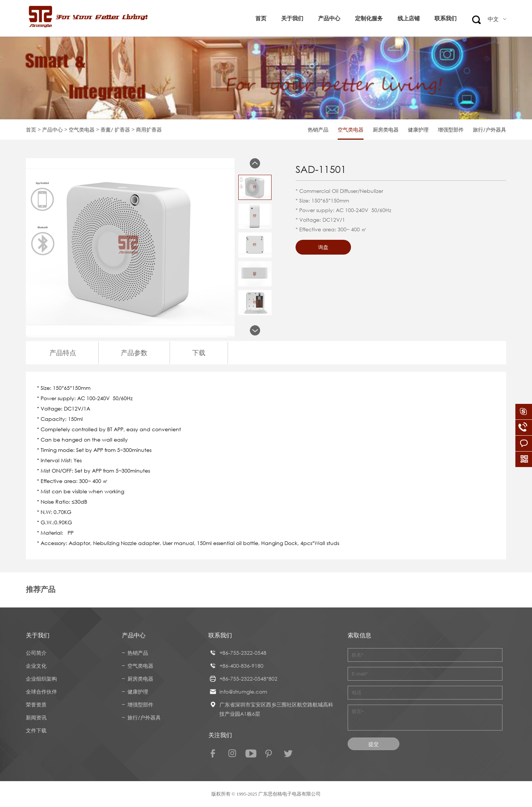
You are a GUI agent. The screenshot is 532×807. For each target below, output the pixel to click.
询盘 (323, 247)
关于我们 (292, 18)
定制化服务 (369, 18)
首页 (261, 18)
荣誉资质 (36, 704)
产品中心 (329, 18)
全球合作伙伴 (41, 692)
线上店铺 (409, 18)
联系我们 (446, 18)
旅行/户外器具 (490, 130)
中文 (497, 19)
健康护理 (418, 130)
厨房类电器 (386, 130)
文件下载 (36, 730)
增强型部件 (451, 130)
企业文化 (36, 666)
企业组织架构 (41, 679)
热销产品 (318, 130)
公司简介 (36, 653)
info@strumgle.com (243, 692)
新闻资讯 (36, 717)
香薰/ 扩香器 (115, 130)
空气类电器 (82, 130)
